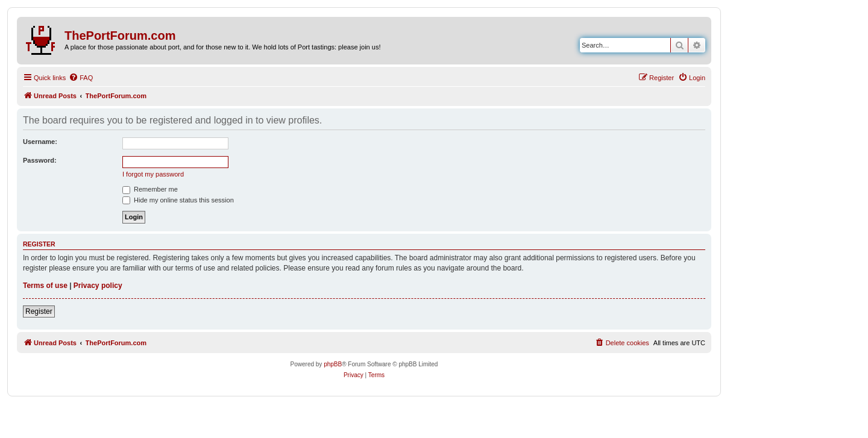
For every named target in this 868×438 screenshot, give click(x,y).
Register (39, 311)
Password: (40, 160)
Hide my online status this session (178, 200)
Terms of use (45, 286)
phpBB (333, 364)
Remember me (150, 189)
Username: (40, 142)
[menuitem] (81, 78)
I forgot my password (153, 174)
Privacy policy (98, 286)
